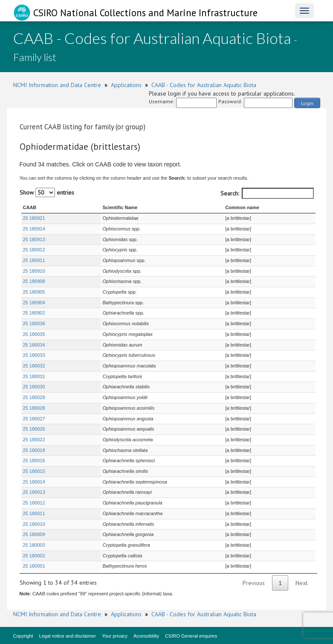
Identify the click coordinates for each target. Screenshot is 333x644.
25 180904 (34, 303)
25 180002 (34, 556)
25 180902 (34, 313)
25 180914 (34, 229)
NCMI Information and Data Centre (57, 85)
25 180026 (34, 429)
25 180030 (34, 387)
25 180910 (34, 271)
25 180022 (34, 440)
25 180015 (34, 471)
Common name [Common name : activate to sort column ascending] (242, 207)
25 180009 (34, 534)
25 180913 (34, 239)
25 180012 (34, 503)
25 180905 (34, 292)
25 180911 (34, 260)
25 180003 (34, 545)
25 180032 (34, 366)
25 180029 (34, 397)
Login (307, 103)
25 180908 (34, 281)
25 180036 (34, 323)
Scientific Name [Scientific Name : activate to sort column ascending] (96, 207)
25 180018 (34, 450)
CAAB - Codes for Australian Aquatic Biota (204, 85)
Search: (267, 193)
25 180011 (34, 513)
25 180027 (34, 419)
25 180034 (34, 345)
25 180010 (34, 524)
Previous (254, 583)
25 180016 (34, 460)
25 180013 (34, 492)
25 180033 (34, 355)
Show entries (47, 192)
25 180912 (34, 250)
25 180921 (34, 218)
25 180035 (34, 334)
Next (301, 583)
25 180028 (34, 408)
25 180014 (34, 482)
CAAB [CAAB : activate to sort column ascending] (30, 207)
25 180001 (34, 566)
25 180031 (34, 376)
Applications (126, 85)
